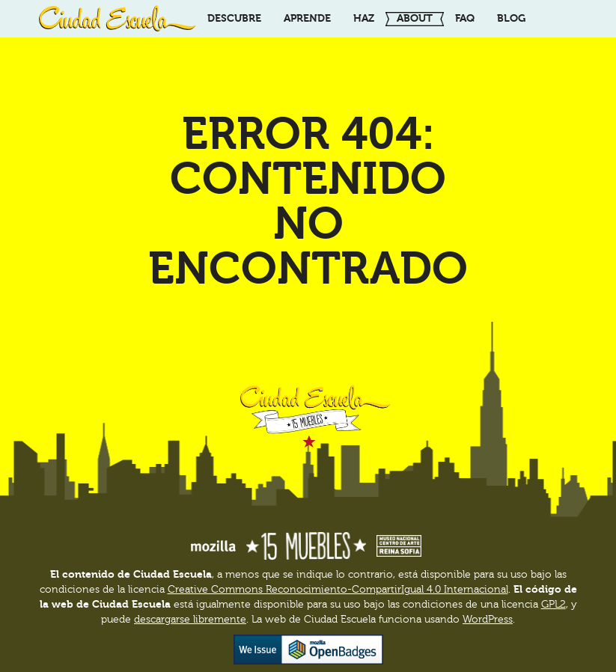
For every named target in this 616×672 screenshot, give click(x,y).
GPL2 (554, 605)
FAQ (465, 18)
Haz (364, 18)
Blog (511, 18)
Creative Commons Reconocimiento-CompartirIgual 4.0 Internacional (338, 590)
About (415, 18)
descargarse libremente (190, 620)
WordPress (488, 620)
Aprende (307, 18)
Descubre (234, 18)
